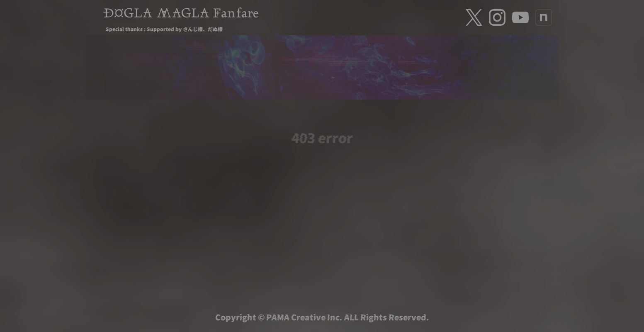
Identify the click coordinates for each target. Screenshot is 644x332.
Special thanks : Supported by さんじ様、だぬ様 (164, 29)
